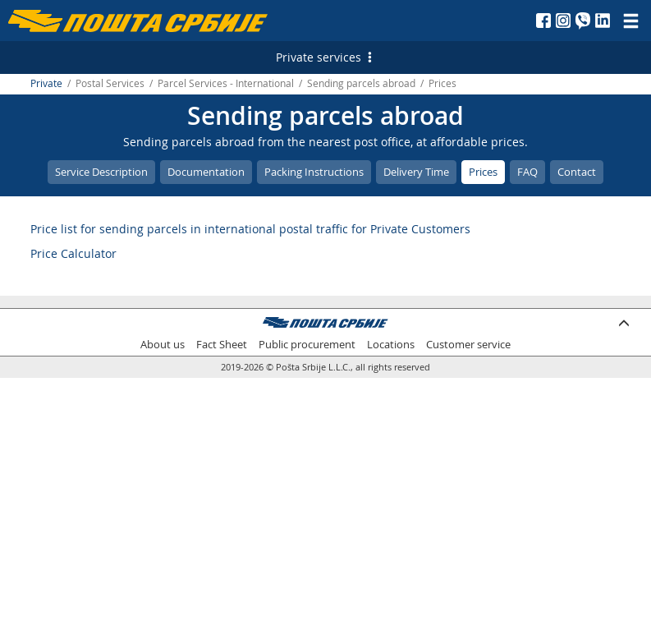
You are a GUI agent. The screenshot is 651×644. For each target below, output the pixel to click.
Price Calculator (73, 253)
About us (163, 345)
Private (46, 83)
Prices (483, 172)
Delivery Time (416, 172)
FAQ (527, 172)
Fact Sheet (222, 345)
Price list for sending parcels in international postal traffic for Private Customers (250, 229)
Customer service (468, 345)
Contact (577, 172)
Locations (391, 345)
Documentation (206, 172)
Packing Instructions (314, 172)
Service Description (101, 172)
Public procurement (307, 345)
